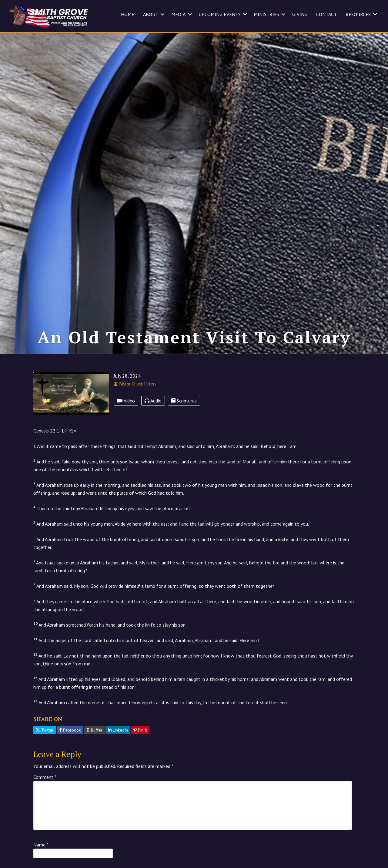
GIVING (300, 14)
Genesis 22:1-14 (50, 457)
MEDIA (178, 14)
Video (126, 427)
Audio (153, 427)
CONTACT (326, 14)
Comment (45, 803)
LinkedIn (118, 756)
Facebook (70, 756)
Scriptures (184, 427)
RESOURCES (358, 14)
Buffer (94, 756)
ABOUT (151, 14)
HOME (128, 14)
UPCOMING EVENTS (220, 14)
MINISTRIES (266, 14)
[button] (162, 14)
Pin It (140, 756)
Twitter (45, 756)
